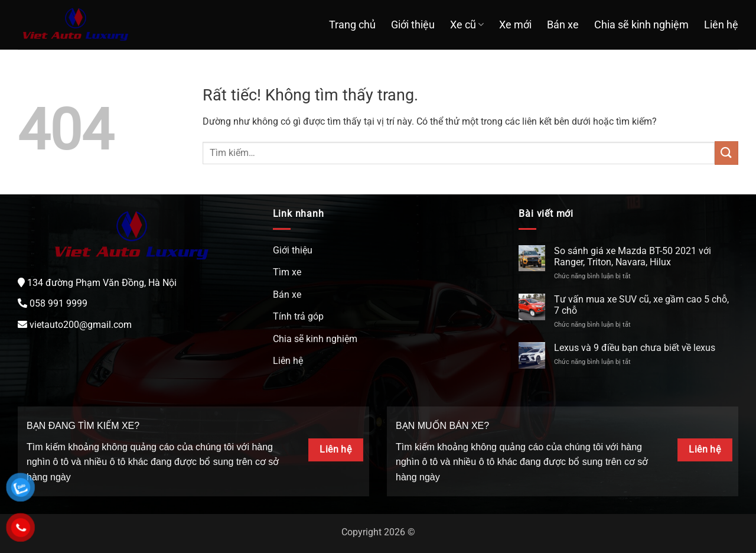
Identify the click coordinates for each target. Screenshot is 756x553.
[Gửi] (726, 153)
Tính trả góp (298, 316)
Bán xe (563, 25)
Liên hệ (721, 25)
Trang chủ (352, 25)
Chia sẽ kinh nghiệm (641, 25)
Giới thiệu (413, 25)
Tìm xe (287, 272)
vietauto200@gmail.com (81, 325)
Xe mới (515, 25)
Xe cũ (467, 25)
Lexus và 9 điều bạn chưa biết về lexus (635, 348)
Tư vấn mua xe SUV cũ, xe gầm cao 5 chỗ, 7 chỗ (641, 305)
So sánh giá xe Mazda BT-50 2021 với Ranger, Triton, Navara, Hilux (633, 256)
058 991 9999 (58, 303)
